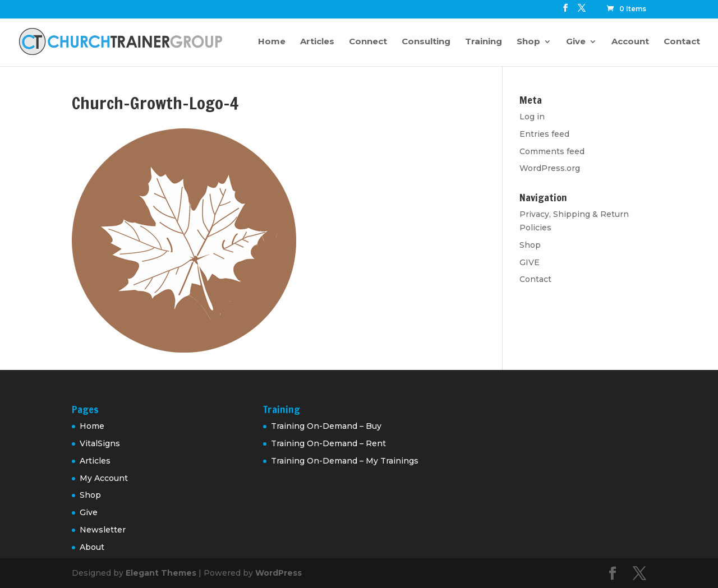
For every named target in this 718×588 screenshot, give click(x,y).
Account (630, 42)
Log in (532, 117)
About (92, 547)
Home (272, 42)
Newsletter (103, 530)
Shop (528, 42)
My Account (104, 478)
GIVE (530, 262)
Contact (682, 42)
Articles (317, 42)
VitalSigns (100, 443)
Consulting (426, 42)
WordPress (279, 573)
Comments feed (552, 151)
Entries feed (544, 134)
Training (484, 42)
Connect (368, 42)
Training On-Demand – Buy (326, 426)
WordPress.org (550, 168)
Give (576, 42)
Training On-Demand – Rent (328, 443)
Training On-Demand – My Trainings (345, 461)
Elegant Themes (161, 573)
